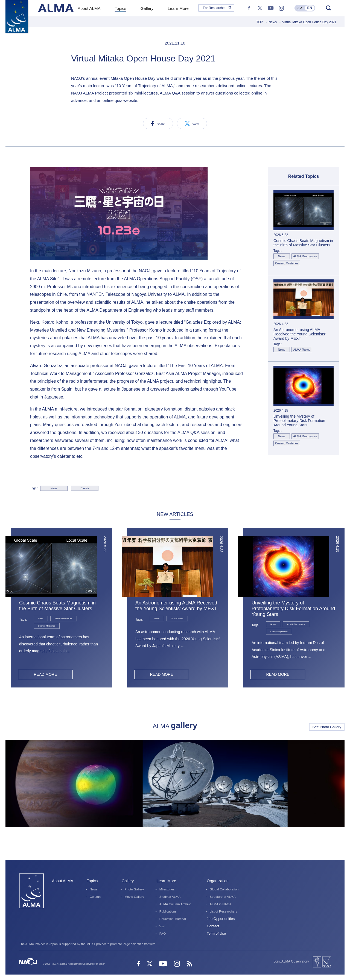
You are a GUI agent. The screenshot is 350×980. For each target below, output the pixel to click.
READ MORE (45, 674)
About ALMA (63, 881)
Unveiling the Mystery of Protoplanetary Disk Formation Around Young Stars (293, 609)
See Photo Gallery (327, 727)
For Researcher (214, 8)
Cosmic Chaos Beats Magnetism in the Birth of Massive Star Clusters (57, 606)
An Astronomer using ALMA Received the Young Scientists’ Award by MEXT (176, 606)
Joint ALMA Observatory (291, 961)
